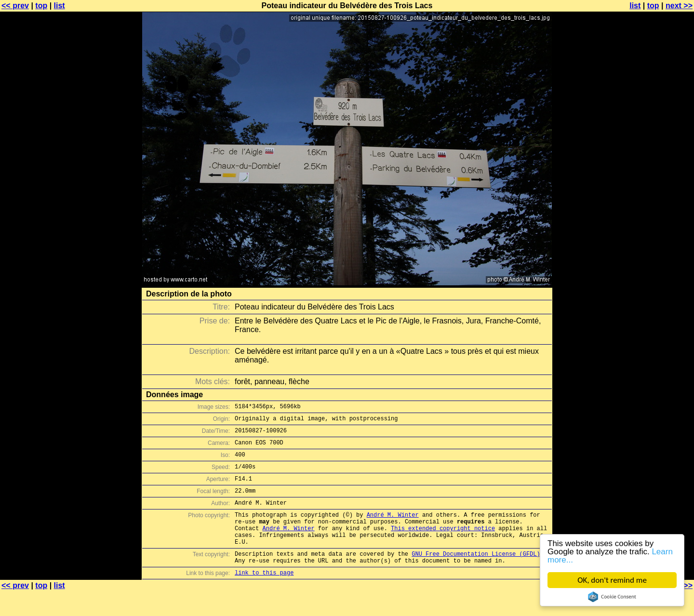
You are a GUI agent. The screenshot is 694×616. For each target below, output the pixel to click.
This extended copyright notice (443, 545)
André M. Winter (393, 529)
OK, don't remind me (612, 580)
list (60, 6)
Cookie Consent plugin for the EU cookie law (612, 597)
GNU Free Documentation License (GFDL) (476, 575)
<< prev (15, 6)
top (41, 6)
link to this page (264, 597)
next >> (679, 6)
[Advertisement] (655, 239)
